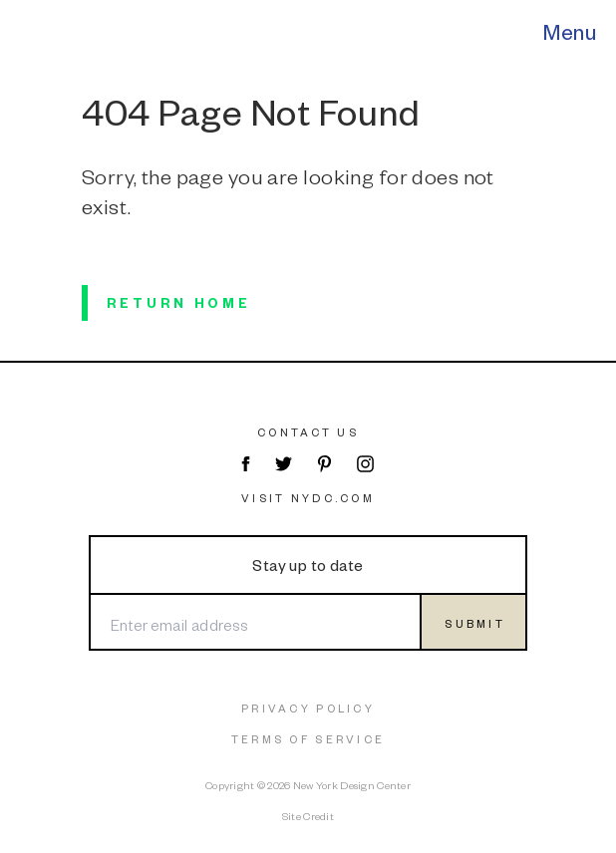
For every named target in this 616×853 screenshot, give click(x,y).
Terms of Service (308, 739)
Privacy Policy (308, 708)
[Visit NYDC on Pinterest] (324, 464)
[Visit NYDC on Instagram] (365, 464)
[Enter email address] (254, 622)
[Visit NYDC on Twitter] (284, 464)
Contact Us (308, 432)
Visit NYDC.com (308, 498)
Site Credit (308, 816)
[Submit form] (473, 622)
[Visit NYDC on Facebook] (245, 464)
